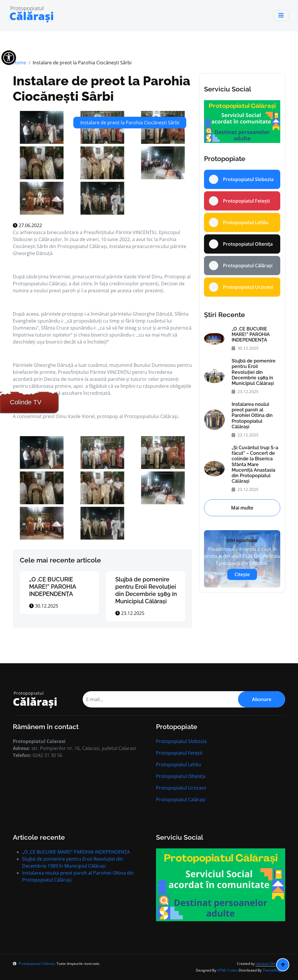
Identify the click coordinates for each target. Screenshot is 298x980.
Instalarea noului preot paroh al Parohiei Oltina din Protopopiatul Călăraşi (252, 415)
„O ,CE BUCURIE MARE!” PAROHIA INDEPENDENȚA (53, 587)
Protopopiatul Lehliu (179, 765)
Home (19, 63)
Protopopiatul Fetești (179, 753)
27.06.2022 (27, 225)
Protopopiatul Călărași (34, 964)
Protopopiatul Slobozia (181, 741)
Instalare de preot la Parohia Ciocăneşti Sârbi (102, 88)
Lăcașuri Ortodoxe (270, 964)
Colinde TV (26, 402)
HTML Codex (227, 970)
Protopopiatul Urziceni (181, 788)
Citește (242, 574)
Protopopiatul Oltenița (181, 776)
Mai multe (242, 508)
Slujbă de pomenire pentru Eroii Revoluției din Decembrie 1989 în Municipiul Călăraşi (146, 590)
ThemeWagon (274, 970)
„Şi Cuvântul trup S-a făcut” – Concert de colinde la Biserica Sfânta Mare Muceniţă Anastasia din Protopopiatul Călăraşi (255, 464)
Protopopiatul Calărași (181, 799)
